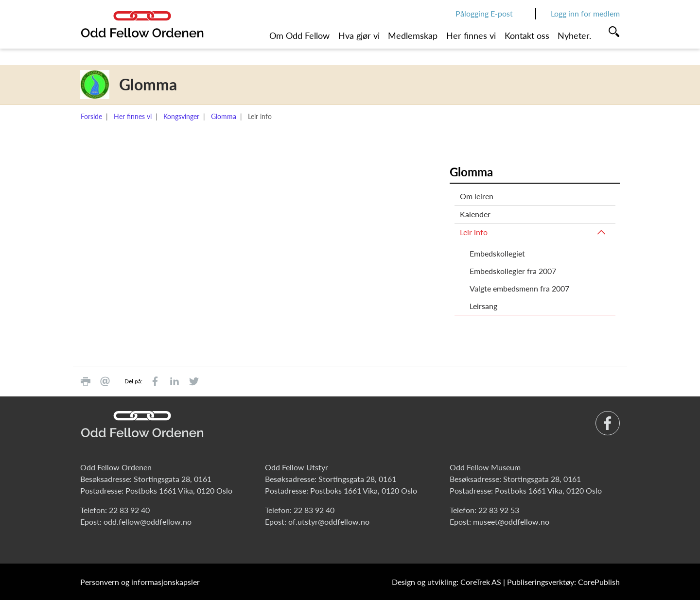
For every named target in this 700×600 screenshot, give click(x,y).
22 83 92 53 (499, 510)
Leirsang (483, 306)
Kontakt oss (527, 35)
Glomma (224, 116)
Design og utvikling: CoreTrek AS (446, 582)
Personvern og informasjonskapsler (140, 582)
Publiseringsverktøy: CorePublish (563, 582)
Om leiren (477, 196)
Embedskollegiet (497, 253)
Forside (91, 116)
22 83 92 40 (129, 510)
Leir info (474, 232)
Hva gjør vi (359, 35)
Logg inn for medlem (585, 13)
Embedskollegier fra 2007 (513, 271)
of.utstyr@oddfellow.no (329, 522)
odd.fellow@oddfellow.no (148, 522)
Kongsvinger (181, 116)
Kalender (475, 214)
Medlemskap (413, 35)
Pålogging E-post (484, 13)
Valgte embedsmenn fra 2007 (519, 288)
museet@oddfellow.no (511, 522)
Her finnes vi (471, 35)
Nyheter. (574, 35)
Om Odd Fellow (299, 35)
